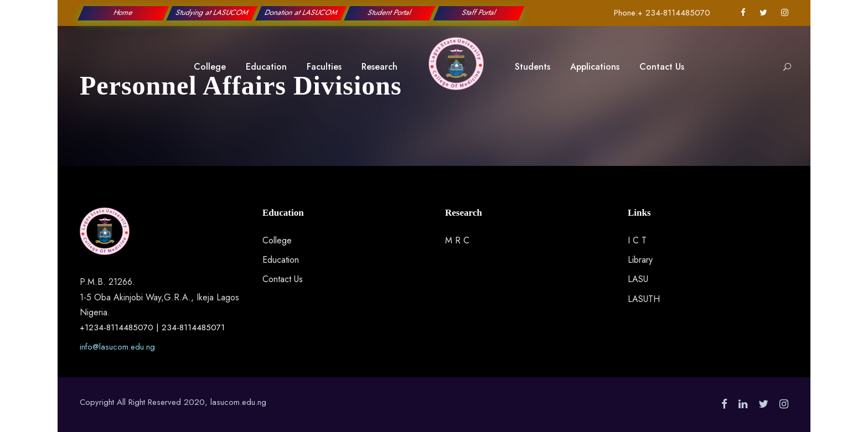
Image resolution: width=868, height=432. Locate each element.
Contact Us (662, 67)
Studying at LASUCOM (212, 12)
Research (379, 67)
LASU (638, 279)
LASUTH (644, 299)
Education (266, 67)
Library (640, 260)
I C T (637, 240)
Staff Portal (479, 12)
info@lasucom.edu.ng (117, 347)
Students (533, 67)
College (210, 67)
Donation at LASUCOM (301, 12)
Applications (595, 67)
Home (123, 12)
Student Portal (390, 12)
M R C (457, 240)
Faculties (324, 67)
